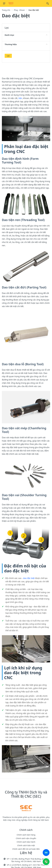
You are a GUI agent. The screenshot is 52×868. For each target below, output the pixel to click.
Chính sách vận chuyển (26, 838)
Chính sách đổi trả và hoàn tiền (26, 849)
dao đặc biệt (29, 578)
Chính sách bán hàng (26, 835)
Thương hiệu (26, 44)
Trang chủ (6, 10)
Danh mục (26, 35)
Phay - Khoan (19, 10)
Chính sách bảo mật (26, 845)
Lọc (8, 56)
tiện (20, 98)
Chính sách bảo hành (26, 842)
